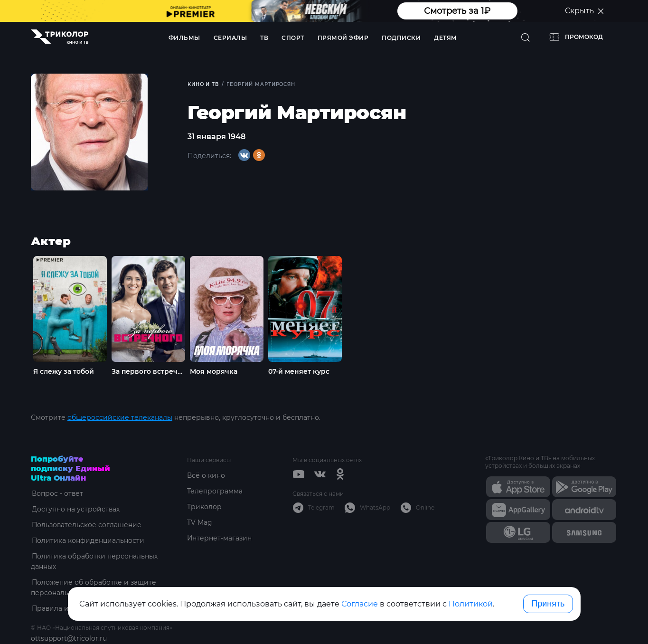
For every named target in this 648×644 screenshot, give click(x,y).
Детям (446, 38)
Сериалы (230, 38)
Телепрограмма (215, 491)
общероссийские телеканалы (120, 417)
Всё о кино (206, 475)
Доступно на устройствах (75, 509)
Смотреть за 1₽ (457, 11)
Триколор (204, 507)
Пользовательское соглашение (86, 525)
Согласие (360, 604)
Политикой (471, 604)
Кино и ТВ (203, 84)
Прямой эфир (343, 38)
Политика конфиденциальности (88, 540)
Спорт (293, 38)
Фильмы (184, 38)
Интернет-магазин (220, 538)
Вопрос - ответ (57, 493)
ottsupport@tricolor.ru (69, 638)
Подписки (401, 38)
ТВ (264, 38)
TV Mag (200, 522)
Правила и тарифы (64, 608)
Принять (548, 604)
